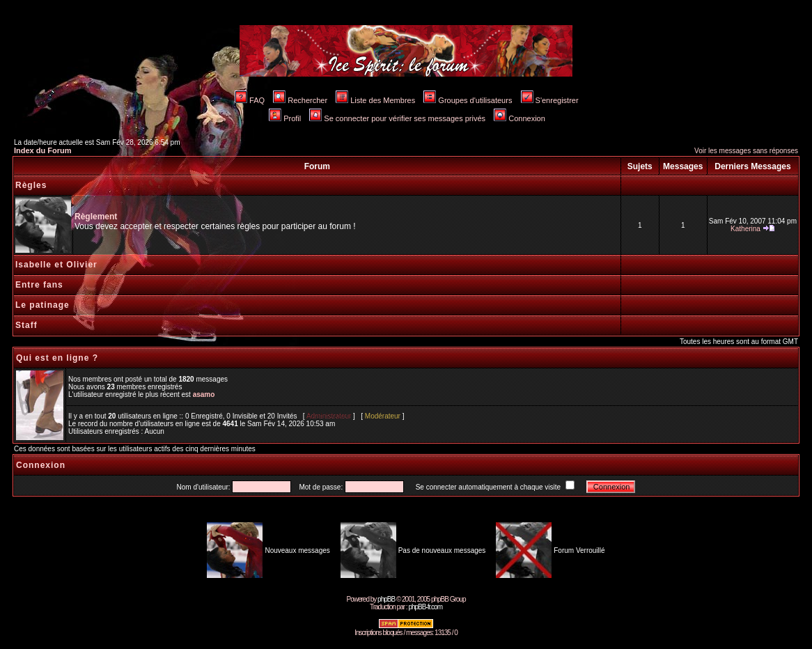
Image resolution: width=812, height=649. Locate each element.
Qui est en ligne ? (57, 358)
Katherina (745, 229)
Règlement (96, 217)
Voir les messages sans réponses (746, 151)
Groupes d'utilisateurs (468, 100)
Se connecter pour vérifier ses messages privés (397, 118)
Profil (285, 118)
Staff (26, 325)
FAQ (250, 100)
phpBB (386, 599)
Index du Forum (43, 150)
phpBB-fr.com (425, 607)
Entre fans (39, 285)
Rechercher (300, 100)
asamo (204, 394)
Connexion (520, 118)
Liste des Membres (375, 100)
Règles (31, 185)
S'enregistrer (550, 100)
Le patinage (42, 305)
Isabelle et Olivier (56, 265)
